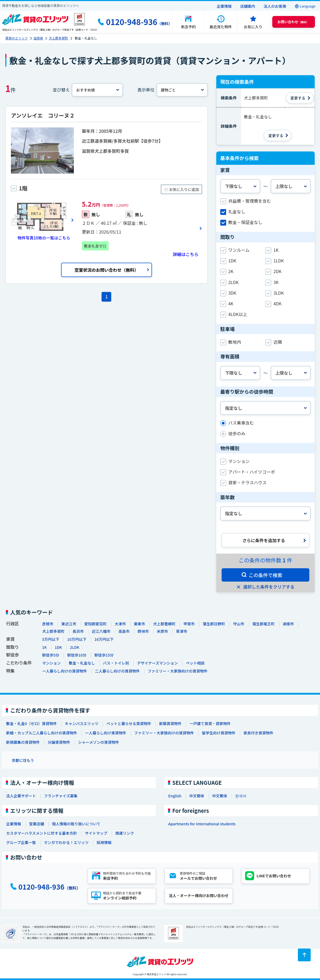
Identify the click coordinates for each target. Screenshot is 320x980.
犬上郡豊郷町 (164, 624)
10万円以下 (77, 639)
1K (44, 647)
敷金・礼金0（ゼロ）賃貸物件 (31, 723)
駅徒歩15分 (104, 655)
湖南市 (288, 624)
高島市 (124, 631)
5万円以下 (51, 639)
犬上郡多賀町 (53, 631)
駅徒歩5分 (51, 655)
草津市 (182, 631)
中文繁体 (220, 796)
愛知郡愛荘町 (95, 624)
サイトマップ (96, 833)
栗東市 (139, 624)
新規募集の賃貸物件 (23, 742)
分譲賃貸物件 (59, 742)
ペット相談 (195, 663)
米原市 (162, 631)
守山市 (239, 624)
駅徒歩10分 (77, 655)
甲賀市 (189, 624)
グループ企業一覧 (21, 842)
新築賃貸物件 (170, 723)
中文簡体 (197, 796)
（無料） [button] (293, 22)
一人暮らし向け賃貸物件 (106, 733)
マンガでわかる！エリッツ (66, 842)
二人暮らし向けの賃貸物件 (117, 671)
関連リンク (125, 833)
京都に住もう (23, 760)
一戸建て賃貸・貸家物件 (210, 723)
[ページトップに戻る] (304, 955)
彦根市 (48, 624)
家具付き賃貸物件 (258, 733)
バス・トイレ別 (116, 663)
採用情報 (104, 842)
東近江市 (69, 624)
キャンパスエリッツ (82, 723)
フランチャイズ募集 (61, 796)
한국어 (241, 796)
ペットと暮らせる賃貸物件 (129, 723)
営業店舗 (37, 824)
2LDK (75, 647)
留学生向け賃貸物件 (219, 733)
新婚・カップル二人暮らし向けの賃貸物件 (42, 733)
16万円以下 (104, 639)
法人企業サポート (21, 796)
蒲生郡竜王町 (263, 624)
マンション (51, 663)
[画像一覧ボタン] (42, 220)
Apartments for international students (202, 824)
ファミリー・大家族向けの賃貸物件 (178, 671)
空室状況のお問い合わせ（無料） (106, 270)
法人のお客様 (275, 6)
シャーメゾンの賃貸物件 (99, 742)
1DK (58, 647)
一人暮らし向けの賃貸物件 (65, 671)
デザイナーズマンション (157, 663)
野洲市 (143, 631)
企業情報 (224, 6)
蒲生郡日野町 (214, 624)
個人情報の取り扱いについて (76, 824)
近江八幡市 (101, 631)
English (175, 796)
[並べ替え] (97, 90)
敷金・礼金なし (82, 663)
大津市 (120, 624)
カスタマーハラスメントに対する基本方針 (41, 833)
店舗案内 (248, 6)
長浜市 (78, 631)
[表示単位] (182, 90)
